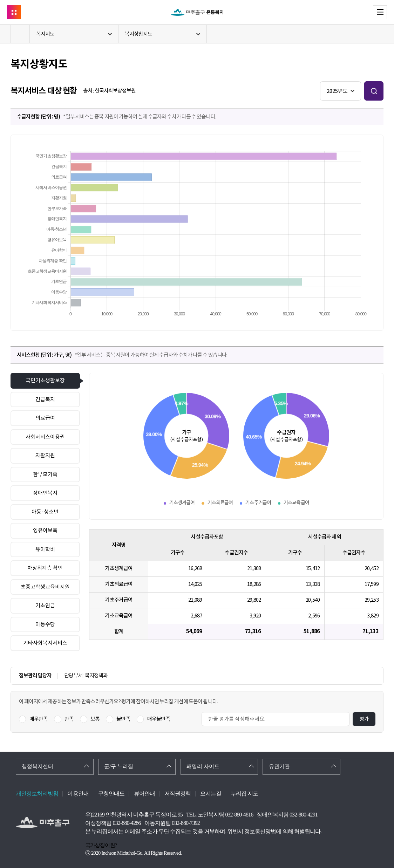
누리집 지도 (244, 794)
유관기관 (279, 766)
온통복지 (197, 12)
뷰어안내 (144, 794)
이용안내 (78, 794)
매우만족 (39, 719)
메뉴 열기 (387, 12)
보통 (95, 719)
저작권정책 (178, 794)
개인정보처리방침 (37, 794)
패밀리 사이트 (203, 766)
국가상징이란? (101, 845)
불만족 (123, 719)
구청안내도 (111, 794)
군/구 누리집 (119, 766)
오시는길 (211, 794)
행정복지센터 (38, 766)
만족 (69, 719)
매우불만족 (159, 719)
